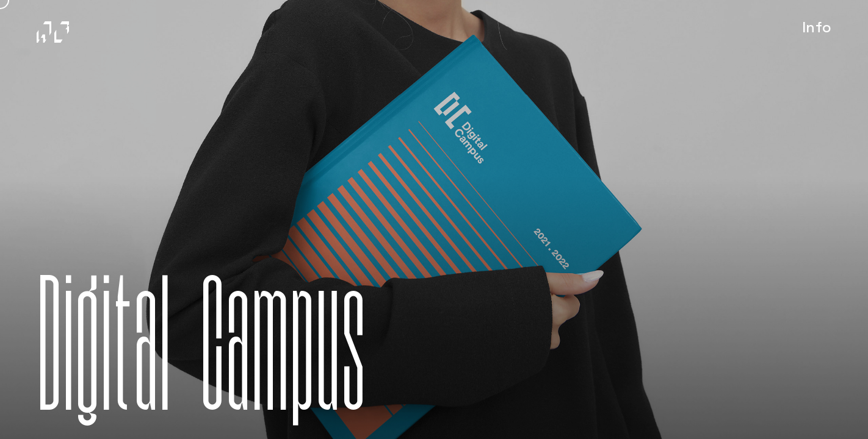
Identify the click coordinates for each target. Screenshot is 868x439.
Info (821, 33)
